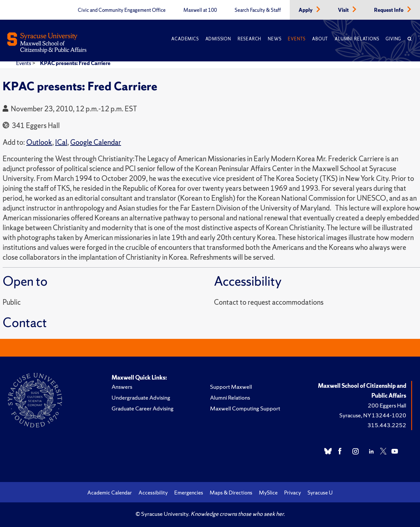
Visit (344, 10)
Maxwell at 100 (200, 10)
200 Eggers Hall (387, 405)
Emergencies (189, 493)
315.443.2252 (387, 425)
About (320, 39)
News (274, 39)
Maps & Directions (231, 493)
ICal (61, 142)
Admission (218, 39)
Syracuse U (320, 493)
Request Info (389, 10)
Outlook (39, 142)
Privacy (293, 493)
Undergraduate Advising (141, 397)
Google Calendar (96, 142)
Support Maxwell (231, 387)
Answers (122, 387)
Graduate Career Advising (143, 408)
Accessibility (153, 493)
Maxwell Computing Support (245, 408)
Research (249, 39)
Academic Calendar (110, 493)
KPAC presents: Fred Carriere (75, 63)
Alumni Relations (357, 39)
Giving (393, 39)
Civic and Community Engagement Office (122, 10)
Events (297, 39)
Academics (185, 39)
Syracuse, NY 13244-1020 (373, 415)
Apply (306, 10)
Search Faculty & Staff (258, 10)
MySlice (268, 493)
